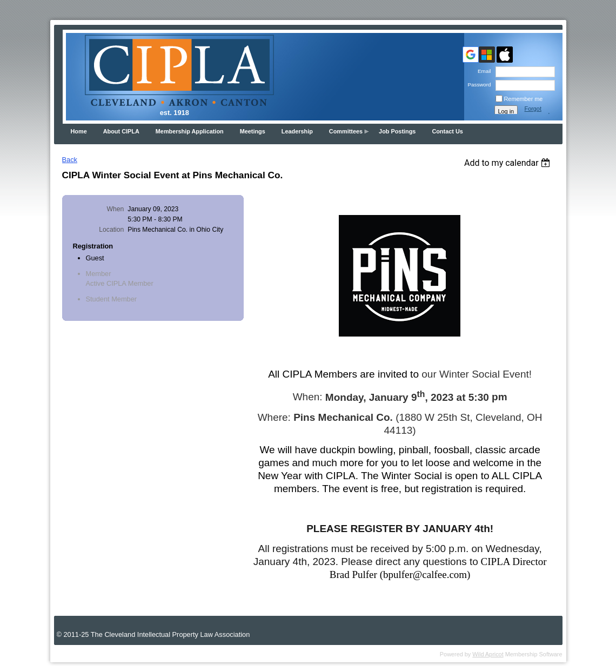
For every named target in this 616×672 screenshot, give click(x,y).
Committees (346, 131)
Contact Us (447, 131)
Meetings (253, 131)
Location (111, 230)
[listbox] (509, 163)
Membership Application (190, 131)
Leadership (297, 131)
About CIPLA (121, 131)
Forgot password (537, 112)
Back (70, 160)
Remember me (524, 99)
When (116, 209)
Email (483, 71)
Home (79, 131)
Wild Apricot (488, 654)
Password (477, 85)
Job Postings (397, 131)
